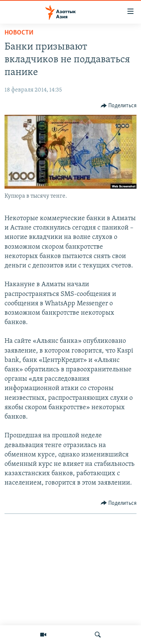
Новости (19, 33)
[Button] (119, 106)
